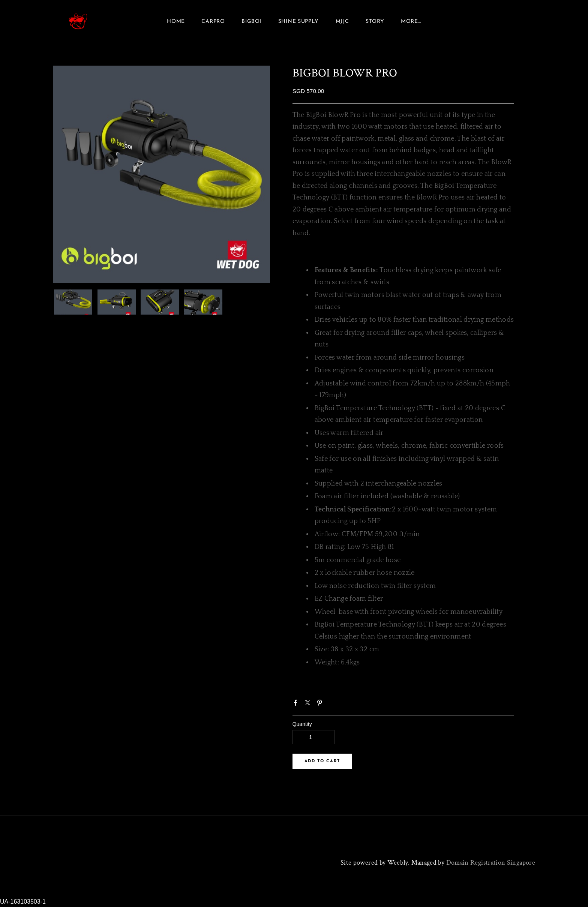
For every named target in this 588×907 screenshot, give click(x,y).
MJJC (342, 22)
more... (411, 22)
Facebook (297, 706)
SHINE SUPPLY (298, 22)
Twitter (309, 706)
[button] (322, 763)
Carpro (213, 22)
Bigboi (251, 22)
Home (176, 22)
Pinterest (321, 706)
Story (375, 22)
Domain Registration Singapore (491, 864)
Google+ (333, 707)
